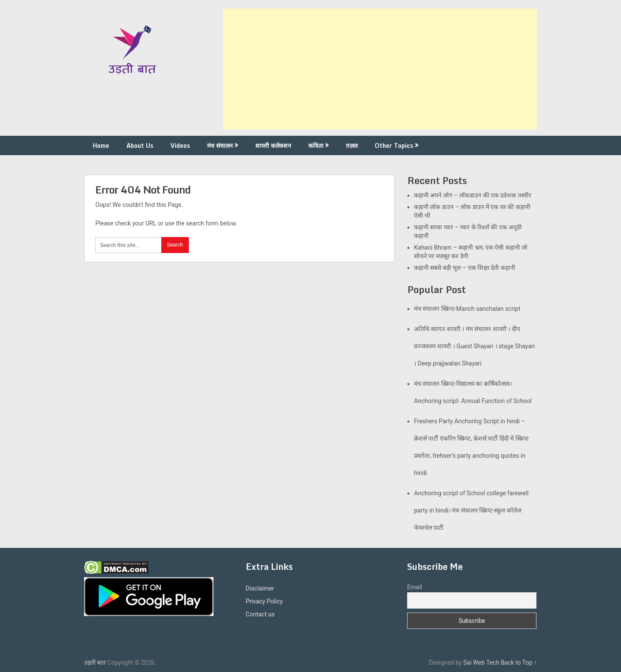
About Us (140, 145)
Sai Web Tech (481, 663)
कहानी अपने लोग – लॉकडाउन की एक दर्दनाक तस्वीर (473, 195)
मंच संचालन (220, 145)
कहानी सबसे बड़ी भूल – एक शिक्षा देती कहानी (465, 268)
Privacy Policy (264, 601)
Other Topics (394, 145)
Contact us (260, 614)
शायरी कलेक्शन (273, 145)
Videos (180, 145)
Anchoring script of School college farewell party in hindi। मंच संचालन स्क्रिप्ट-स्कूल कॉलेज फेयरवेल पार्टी (471, 510)
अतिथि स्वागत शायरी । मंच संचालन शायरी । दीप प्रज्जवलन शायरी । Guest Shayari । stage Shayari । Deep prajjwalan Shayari (474, 346)
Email (415, 587)
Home (101, 145)
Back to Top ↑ (519, 663)
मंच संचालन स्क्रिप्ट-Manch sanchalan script (467, 309)
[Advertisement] (380, 69)
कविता (316, 145)
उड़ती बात (95, 663)
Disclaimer (260, 588)
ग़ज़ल (352, 145)
